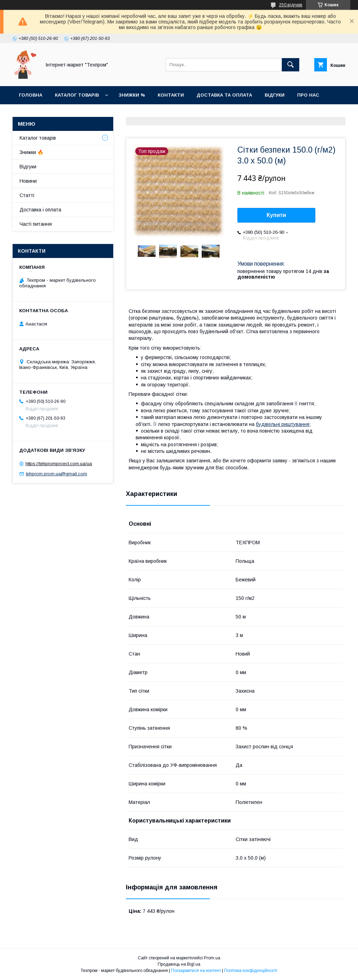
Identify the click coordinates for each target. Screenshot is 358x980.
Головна (31, 95)
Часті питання (36, 224)
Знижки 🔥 (31, 152)
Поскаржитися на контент (196, 971)
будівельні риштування (283, 424)
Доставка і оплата (40, 210)
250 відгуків (291, 5)
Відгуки (275, 95)
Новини (29, 113)
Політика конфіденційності (251, 971)
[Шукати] (291, 65)
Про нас (308, 95)
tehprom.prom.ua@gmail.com (56, 474)
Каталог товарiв (77, 95)
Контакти (171, 95)
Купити (277, 215)
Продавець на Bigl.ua (179, 964)
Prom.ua (212, 958)
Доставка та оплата (224, 95)
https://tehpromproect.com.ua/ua (59, 464)
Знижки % (132, 95)
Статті (61, 113)
